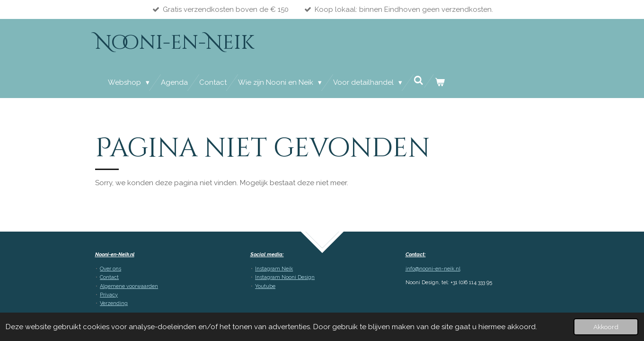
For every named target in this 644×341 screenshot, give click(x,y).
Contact (109, 277)
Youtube (265, 286)
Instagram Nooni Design (285, 277)
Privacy (109, 295)
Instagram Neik (274, 269)
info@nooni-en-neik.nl (433, 269)
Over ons (110, 269)
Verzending (114, 303)
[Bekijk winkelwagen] (440, 83)
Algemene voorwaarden (129, 286)
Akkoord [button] (606, 327)
